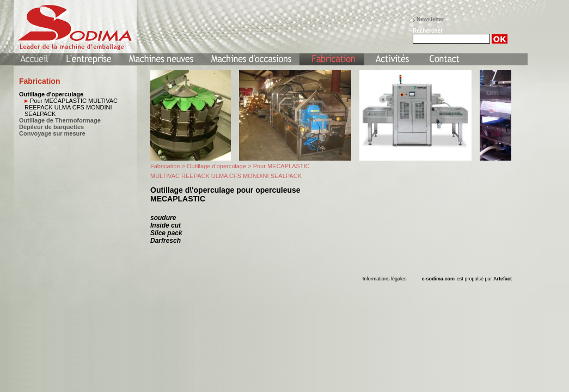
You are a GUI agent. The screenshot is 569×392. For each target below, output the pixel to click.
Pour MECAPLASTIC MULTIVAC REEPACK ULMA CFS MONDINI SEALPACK (71, 107)
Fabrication (165, 166)
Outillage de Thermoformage (60, 120)
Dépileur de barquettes (51, 127)
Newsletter (430, 19)
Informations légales (385, 279)
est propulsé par (484, 279)
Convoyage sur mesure (52, 133)
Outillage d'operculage (51, 94)
